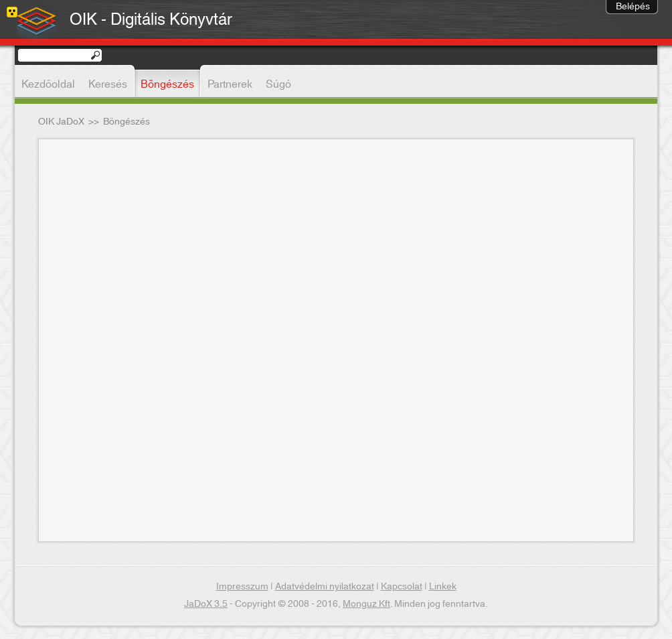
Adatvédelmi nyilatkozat (325, 587)
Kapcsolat (402, 587)
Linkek (443, 587)
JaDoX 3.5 (206, 604)
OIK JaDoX (61, 122)
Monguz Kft (366, 604)
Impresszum (242, 587)
